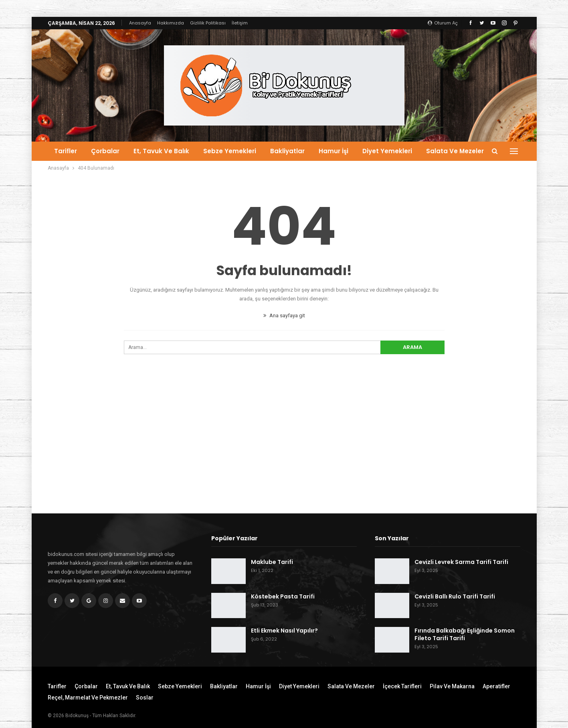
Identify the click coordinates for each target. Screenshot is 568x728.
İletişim (240, 23)
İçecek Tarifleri (402, 686)
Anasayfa (140, 23)
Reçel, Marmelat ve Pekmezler (88, 698)
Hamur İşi (334, 151)
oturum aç (443, 23)
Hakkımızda (171, 23)
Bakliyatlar (287, 151)
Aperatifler (496, 686)
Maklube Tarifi (272, 562)
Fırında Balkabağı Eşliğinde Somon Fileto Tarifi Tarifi (465, 634)
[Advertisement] (284, 448)
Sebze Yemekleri (230, 151)
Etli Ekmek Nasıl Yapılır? (284, 631)
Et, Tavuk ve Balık (161, 151)
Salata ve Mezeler (455, 151)
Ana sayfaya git (284, 315)
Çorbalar (105, 151)
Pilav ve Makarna (452, 686)
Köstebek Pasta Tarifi (283, 596)
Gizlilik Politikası (208, 23)
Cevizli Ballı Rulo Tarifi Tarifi (455, 596)
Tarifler (66, 151)
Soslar (145, 698)
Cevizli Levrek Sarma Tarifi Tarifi (461, 562)
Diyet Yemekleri (387, 151)
